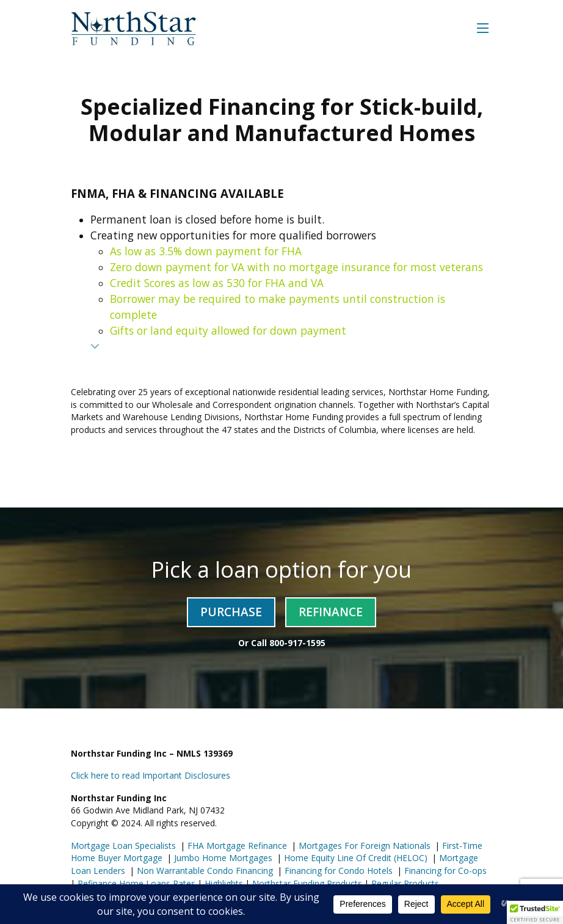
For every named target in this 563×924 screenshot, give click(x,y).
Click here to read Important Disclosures (151, 775)
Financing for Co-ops (444, 871)
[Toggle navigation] (483, 28)
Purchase (231, 612)
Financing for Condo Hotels (337, 871)
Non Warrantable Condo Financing (204, 871)
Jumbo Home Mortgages (222, 858)
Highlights (224, 883)
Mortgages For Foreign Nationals (363, 846)
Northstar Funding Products (306, 883)
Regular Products (404, 883)
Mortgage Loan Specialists (123, 846)
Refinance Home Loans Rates (135, 883)
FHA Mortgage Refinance (237, 846)
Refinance (331, 612)
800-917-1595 (297, 643)
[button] (535, 912)
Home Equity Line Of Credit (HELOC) (354, 858)
